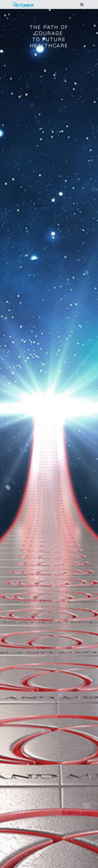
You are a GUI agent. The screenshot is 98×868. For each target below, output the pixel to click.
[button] (49, 4)
